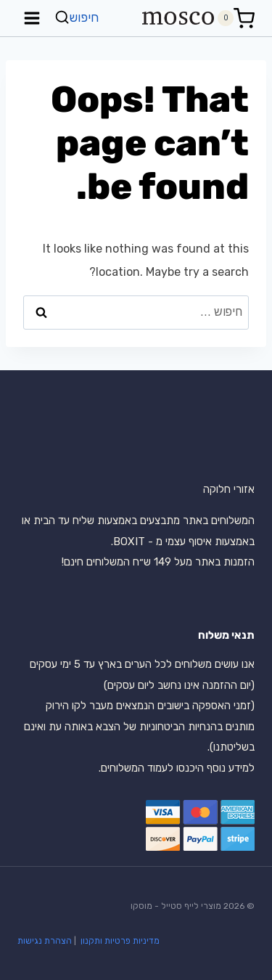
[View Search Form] (78, 18)
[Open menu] (32, 18)
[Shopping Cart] (236, 19)
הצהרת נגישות (45, 941)
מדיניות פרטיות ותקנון (119, 941)
